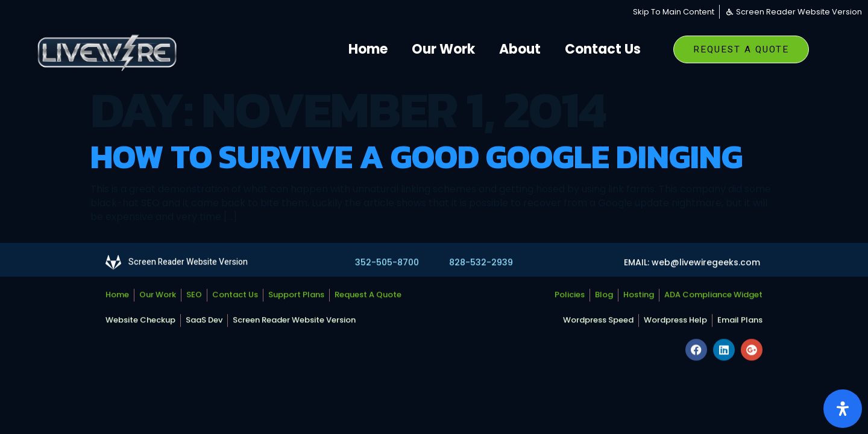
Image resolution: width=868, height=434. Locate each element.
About (520, 49)
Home (368, 49)
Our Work (443, 49)
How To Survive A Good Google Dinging (417, 156)
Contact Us (603, 49)
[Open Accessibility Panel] (843, 409)
